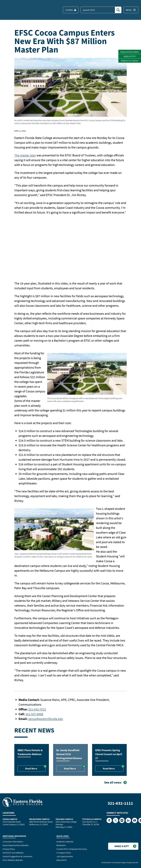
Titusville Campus (92, 819)
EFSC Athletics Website (13, 860)
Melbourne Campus (39, 819)
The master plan (25, 155)
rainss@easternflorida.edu (46, 719)
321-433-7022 (37, 709)
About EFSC (62, 860)
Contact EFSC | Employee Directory (72, 849)
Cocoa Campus (10, 819)
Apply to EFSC (130, 56)
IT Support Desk (64, 853)
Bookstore (61, 845)
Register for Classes (130, 61)
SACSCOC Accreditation (13, 853)
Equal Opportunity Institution (16, 845)
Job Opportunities (65, 856)
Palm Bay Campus (64, 819)
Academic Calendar (65, 842)
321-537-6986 (34, 714)
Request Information (130, 52)
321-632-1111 (120, 803)
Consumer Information (13, 842)
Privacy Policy (9, 849)
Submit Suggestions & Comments (17, 856)
